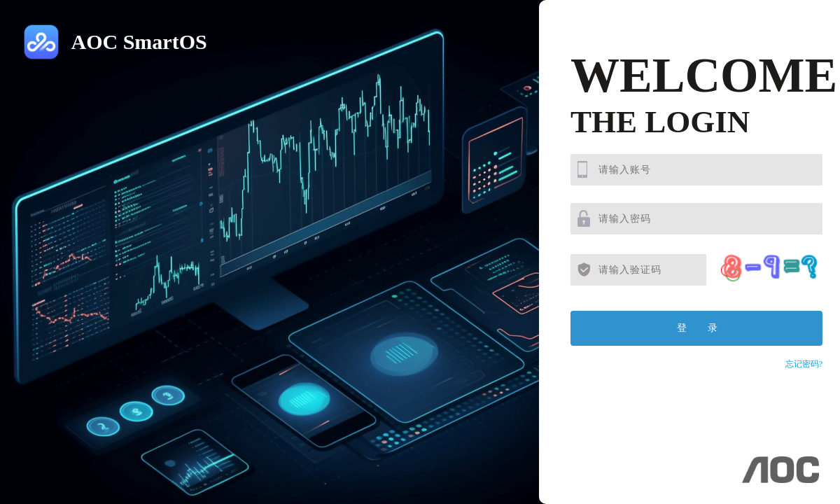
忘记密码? (804, 364)
